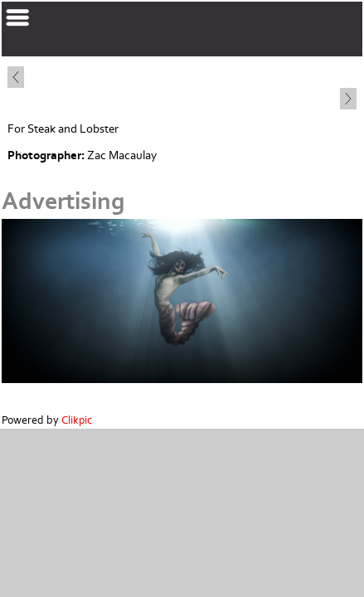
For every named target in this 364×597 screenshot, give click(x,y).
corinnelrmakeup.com (216, 34)
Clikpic (77, 420)
